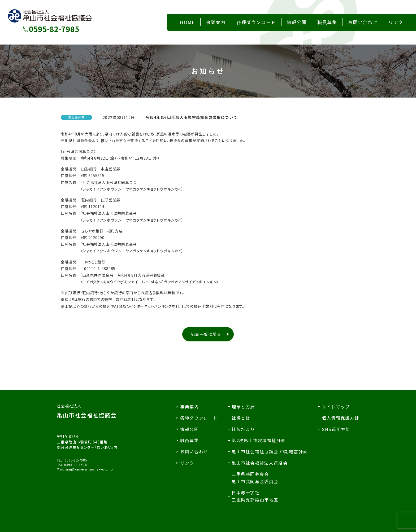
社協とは (241, 418)
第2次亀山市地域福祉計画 (259, 440)
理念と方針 (243, 407)
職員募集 (189, 440)
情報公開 (189, 429)
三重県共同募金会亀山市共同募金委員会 (255, 478)
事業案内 (189, 407)
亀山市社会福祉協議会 (87, 411)
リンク (187, 463)
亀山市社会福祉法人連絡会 (260, 463)
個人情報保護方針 (341, 418)
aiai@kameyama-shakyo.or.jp (89, 469)
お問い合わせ (194, 451)
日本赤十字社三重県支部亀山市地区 (255, 496)
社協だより (243, 429)
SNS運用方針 (336, 429)
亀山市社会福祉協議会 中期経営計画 (270, 451)
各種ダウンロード (199, 418)
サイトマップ (336, 407)
